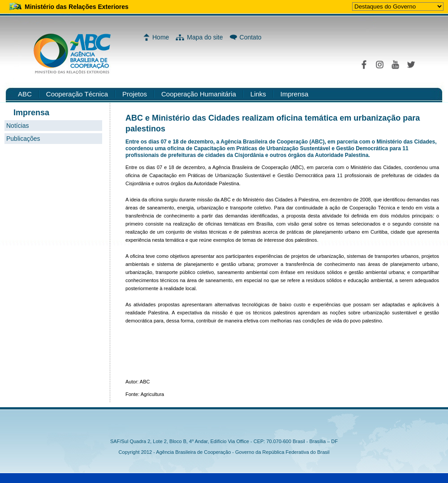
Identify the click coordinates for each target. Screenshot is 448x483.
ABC (25, 94)
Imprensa (295, 94)
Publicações (23, 139)
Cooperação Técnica (77, 94)
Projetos (135, 94)
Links (258, 94)
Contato (251, 37)
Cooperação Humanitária (199, 94)
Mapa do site (205, 37)
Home (161, 37)
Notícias (18, 126)
